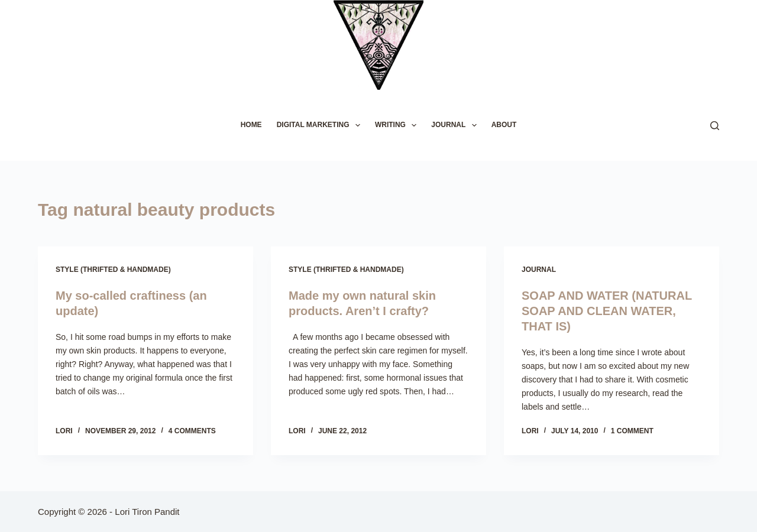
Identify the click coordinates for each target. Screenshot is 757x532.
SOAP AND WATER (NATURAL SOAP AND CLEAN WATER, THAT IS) (607, 311)
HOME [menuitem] (251, 125)
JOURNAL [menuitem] (456, 125)
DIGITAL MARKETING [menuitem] (321, 125)
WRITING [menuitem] (398, 125)
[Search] (715, 126)
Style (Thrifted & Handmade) (113, 270)
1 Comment (632, 431)
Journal (539, 270)
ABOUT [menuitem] (504, 125)
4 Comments (192, 431)
